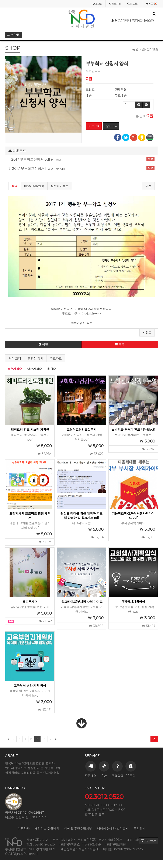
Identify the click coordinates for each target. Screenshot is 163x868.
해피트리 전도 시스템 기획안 (30, 430)
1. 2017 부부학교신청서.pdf (81, 159)
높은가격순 (15, 369)
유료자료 (56, 358)
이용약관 (24, 828)
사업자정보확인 (115, 844)
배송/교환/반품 (34, 186)
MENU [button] (14, 35)
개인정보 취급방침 (47, 828)
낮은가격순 (35, 369)
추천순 (52, 369)
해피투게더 (30, 602)
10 (44, 739)
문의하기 (139, 828)
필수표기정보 (60, 186)
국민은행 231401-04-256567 (25, 813)
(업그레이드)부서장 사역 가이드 (81, 602)
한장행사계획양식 (133, 602)
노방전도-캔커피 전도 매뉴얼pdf (133, 430)
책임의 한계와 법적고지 (113, 828)
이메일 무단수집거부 (78, 828)
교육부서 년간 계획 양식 (30, 686)
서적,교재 (15, 358)
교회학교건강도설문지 (81, 430)
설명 (15, 186)
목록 (120, 344)
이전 (148, 186)
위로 (147, 332)
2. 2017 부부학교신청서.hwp (81, 168)
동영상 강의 (35, 358)
